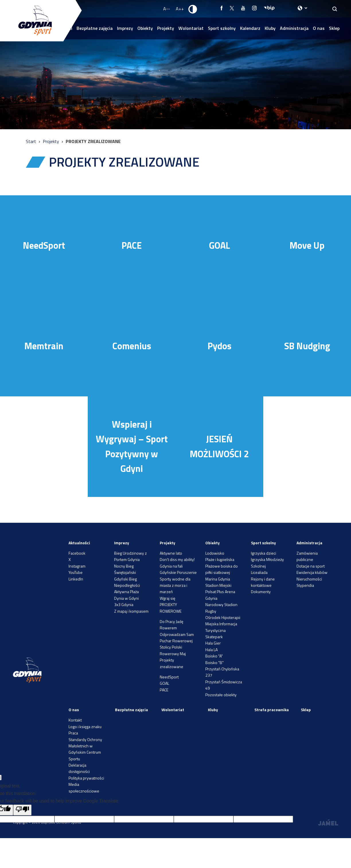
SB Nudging (307, 346)
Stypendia (305, 585)
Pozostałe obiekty (221, 695)
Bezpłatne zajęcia (95, 28)
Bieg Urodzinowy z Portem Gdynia (130, 556)
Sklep (334, 28)
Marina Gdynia (218, 579)
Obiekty (145, 28)
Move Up (307, 245)
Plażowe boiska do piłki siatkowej (222, 569)
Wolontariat (191, 28)
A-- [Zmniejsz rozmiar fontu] (167, 9)
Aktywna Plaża (126, 592)
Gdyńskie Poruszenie (178, 572)
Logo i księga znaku (85, 727)
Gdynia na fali (171, 566)
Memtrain (44, 346)
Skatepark (214, 637)
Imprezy (125, 28)
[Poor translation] (22, 810)
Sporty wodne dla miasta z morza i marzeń (175, 585)
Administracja (294, 28)
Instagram (77, 566)
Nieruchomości (309, 579)
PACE (132, 245)
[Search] (335, 9)
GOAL (220, 245)
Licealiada (259, 572)
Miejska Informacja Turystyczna (221, 627)
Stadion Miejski (218, 585)
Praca (73, 733)
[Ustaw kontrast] (193, 9)
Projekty (166, 28)
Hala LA (211, 650)
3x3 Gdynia (124, 604)
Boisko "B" (214, 662)
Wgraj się (167, 598)
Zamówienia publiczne (307, 556)
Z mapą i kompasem (131, 611)
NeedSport (44, 245)
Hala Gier (213, 643)
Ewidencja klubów (312, 572)
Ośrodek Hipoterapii (223, 617)
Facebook (77, 553)
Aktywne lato (171, 553)
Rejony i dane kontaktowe (263, 582)
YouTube (76, 572)
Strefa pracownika (272, 710)
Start (32, 141)
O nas (319, 28)
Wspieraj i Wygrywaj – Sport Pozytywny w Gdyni (132, 446)
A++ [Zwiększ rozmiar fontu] (180, 9)
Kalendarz (250, 28)
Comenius (132, 346)
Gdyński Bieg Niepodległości (127, 582)
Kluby (270, 28)
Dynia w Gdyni (126, 598)
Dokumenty (261, 592)
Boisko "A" (214, 656)
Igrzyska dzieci (264, 553)
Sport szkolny (222, 28)
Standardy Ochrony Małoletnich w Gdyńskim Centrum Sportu (85, 749)
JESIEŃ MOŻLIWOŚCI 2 (219, 446)
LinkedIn (76, 579)
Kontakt (75, 720)
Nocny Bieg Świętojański (125, 569)
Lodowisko (215, 553)
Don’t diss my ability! (177, 559)
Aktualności (79, 543)
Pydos (220, 346)
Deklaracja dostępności (79, 768)
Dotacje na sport (311, 566)
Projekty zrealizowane (171, 663)
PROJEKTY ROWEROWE (171, 608)
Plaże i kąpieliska (220, 559)
